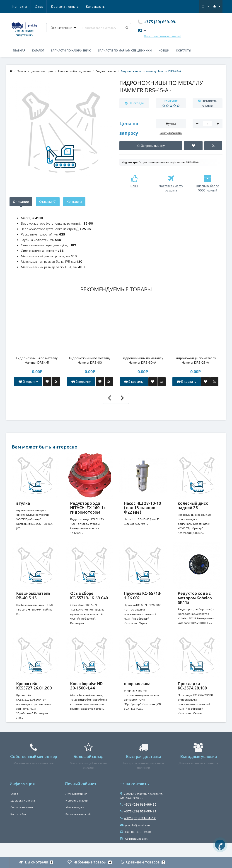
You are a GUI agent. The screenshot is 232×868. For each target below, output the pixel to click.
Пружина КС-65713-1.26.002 (143, 600)
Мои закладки (75, 821)
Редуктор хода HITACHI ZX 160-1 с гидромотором (88, 508)
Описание (21, 202)
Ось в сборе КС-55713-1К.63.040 (89, 600)
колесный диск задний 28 (193, 505)
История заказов (77, 814)
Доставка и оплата (43, 6)
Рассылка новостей (78, 828)
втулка (23, 503)
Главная (19, 50)
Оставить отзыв (209, 103)
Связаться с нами (22, 821)
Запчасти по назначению (71, 50)
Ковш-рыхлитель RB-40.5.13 (33, 600)
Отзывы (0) (48, 202)
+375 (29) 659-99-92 (138, 818)
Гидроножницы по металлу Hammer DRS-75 (37, 360)
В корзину (28, 381)
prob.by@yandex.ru (135, 839)
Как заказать (74, 6)
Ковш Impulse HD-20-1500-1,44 (87, 695)
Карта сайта (18, 828)
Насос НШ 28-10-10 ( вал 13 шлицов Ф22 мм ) (142, 508)
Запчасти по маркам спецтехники (125, 50)
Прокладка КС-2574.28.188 (192, 695)
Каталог (38, 50)
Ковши (164, 50)
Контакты (98, 6)
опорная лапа (137, 693)
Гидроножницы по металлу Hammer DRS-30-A (143, 360)
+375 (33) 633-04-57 (138, 832)
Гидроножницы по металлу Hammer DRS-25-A (195, 360)
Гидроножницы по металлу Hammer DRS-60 (90, 360)
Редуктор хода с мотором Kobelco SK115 (195, 602)
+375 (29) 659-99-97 (138, 825)
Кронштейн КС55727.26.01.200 (34, 695)
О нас (17, 6)
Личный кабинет (76, 807)
